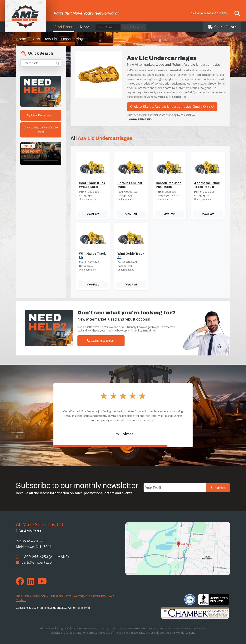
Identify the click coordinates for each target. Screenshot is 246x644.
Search (36, 596)
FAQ (109, 596)
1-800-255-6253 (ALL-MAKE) (45, 557)
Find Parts (63, 27)
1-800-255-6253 (215, 13)
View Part (93, 214)
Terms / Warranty (75, 596)
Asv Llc (51, 39)
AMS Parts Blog (52, 596)
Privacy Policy (96, 596)
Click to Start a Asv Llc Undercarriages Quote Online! (172, 107)
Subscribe (218, 488)
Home (21, 39)
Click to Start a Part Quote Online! (41, 130)
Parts (35, 39)
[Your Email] (175, 488)
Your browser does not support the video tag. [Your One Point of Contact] (41, 154)
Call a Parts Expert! (41, 115)
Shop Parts (23, 596)
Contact (21, 600)
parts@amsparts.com (38, 562)
